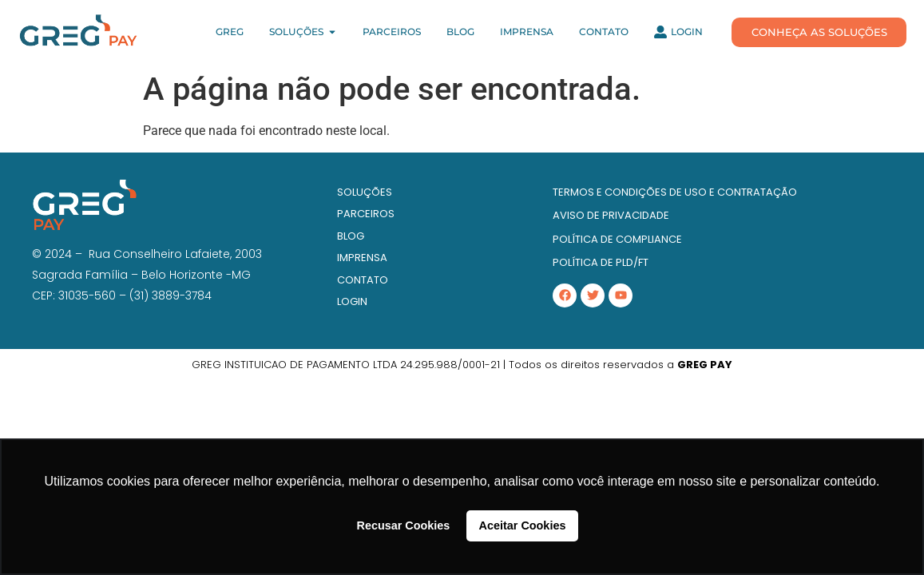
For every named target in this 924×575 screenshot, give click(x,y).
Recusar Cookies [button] (404, 525)
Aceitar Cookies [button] (523, 525)
